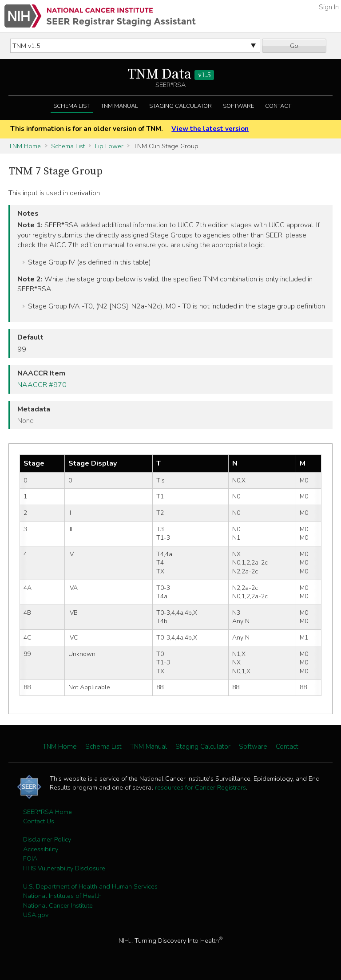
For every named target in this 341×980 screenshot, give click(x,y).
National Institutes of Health (62, 896)
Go (294, 46)
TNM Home (25, 146)
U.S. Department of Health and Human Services (90, 886)
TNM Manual (119, 106)
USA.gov (36, 915)
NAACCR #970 (42, 385)
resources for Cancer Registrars (200, 787)
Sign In (329, 7)
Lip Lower (109, 146)
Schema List (71, 106)
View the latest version (210, 129)
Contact (278, 106)
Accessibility (41, 849)
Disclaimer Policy (47, 839)
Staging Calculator (180, 106)
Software (238, 106)
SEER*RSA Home (48, 812)
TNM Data (171, 75)
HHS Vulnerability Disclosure (64, 868)
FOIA (30, 858)
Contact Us (39, 821)
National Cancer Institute (58, 905)
